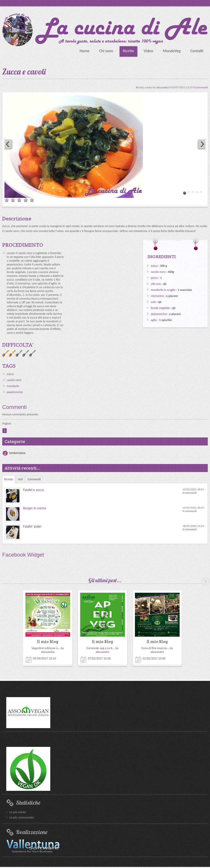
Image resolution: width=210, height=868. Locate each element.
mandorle (13, 386)
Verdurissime (17, 453)
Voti (20, 479)
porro (154, 278)
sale (153, 302)
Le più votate (18, 812)
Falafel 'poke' (32, 526)
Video (148, 51)
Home (84, 51)
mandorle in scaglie (163, 290)
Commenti (34, 479)
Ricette (129, 51)
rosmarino (157, 296)
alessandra (163, 87)
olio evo (156, 284)
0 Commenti (201, 87)
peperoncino (15, 392)
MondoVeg (172, 51)
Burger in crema (35, 508)
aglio (154, 320)
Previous (7, 144)
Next (203, 144)
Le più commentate (22, 817)
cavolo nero (14, 380)
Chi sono (106, 51)
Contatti (197, 51)
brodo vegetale (160, 308)
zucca (10, 374)
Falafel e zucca (33, 490)
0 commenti (190, 493)
